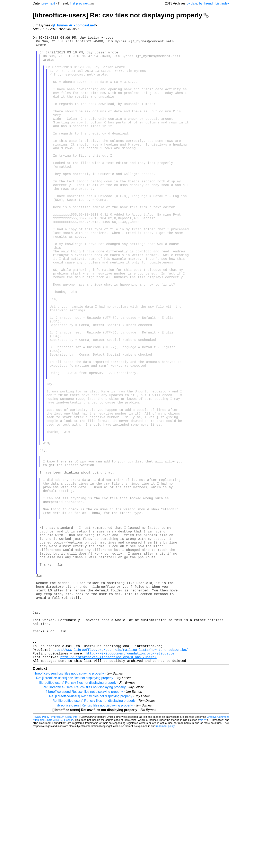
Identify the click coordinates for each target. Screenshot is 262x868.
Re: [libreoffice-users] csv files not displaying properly (75, 817)
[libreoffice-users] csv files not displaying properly (68, 812)
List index (222, 3)
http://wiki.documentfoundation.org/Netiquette (130, 790)
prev (45, 3)
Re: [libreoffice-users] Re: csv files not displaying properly (84, 826)
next (52, 3)
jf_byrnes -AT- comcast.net (74, 25)
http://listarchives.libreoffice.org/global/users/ (108, 795)
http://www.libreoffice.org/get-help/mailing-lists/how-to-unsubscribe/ (120, 786)
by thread (206, 3)
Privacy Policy (41, 856)
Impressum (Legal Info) (65, 856)
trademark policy (165, 865)
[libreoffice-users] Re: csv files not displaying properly (121, 15)
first (72, 3)
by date (192, 3)
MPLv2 (203, 859)
